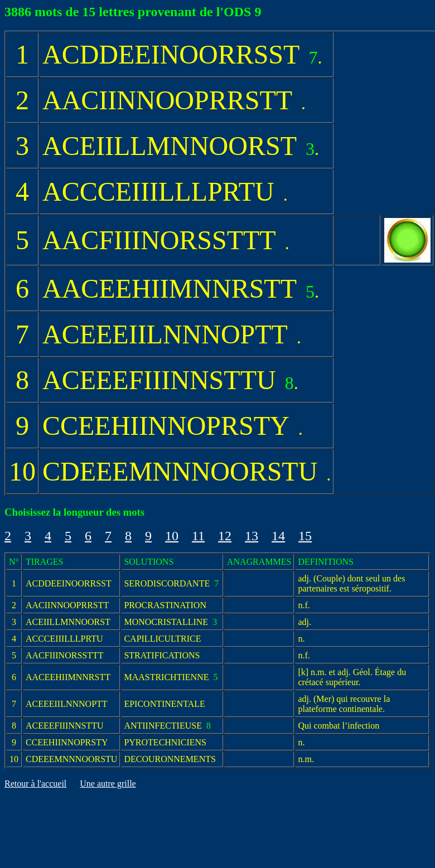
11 (198, 536)
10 (172, 536)
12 (225, 536)
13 (252, 536)
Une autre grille (108, 784)
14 (278, 536)
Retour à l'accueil (35, 784)
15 (305, 536)
